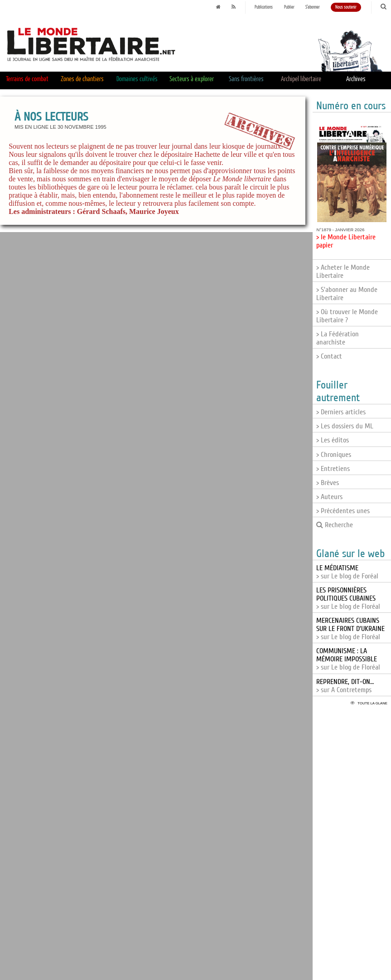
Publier (289, 7)
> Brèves (328, 483)
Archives (356, 79)
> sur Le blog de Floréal (348, 598)
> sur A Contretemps (345, 686)
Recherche (335, 525)
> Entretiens (333, 469)
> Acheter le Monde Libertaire (343, 272)
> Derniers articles (341, 412)
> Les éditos (333, 440)
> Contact (329, 356)
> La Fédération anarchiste (338, 338)
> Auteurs (329, 497)
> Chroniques (334, 455)
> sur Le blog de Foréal (347, 572)
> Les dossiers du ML (345, 426)
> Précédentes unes (343, 511)
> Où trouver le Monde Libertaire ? (347, 316)
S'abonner (313, 7)
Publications (264, 7)
